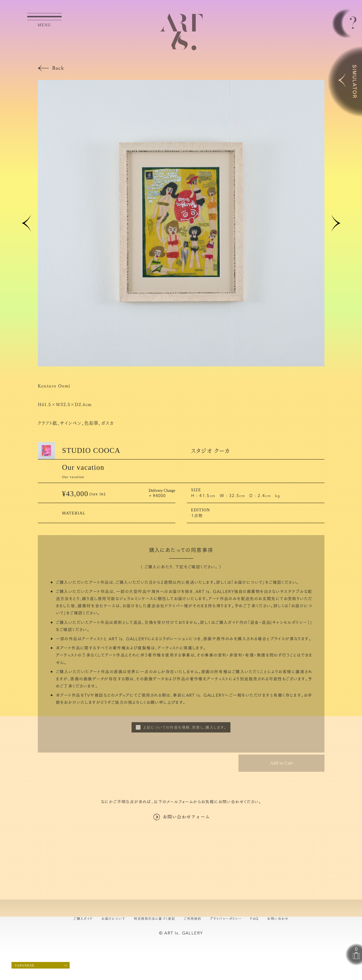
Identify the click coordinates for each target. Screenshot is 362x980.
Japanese (25, 965)
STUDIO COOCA (91, 450)
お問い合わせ (278, 918)
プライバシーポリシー (226, 918)
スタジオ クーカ (211, 450)
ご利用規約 (192, 918)
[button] (26, 223)
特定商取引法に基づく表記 (154, 918)
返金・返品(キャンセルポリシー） (280, 622)
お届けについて (248, 582)
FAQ (254, 918)
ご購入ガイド (83, 918)
